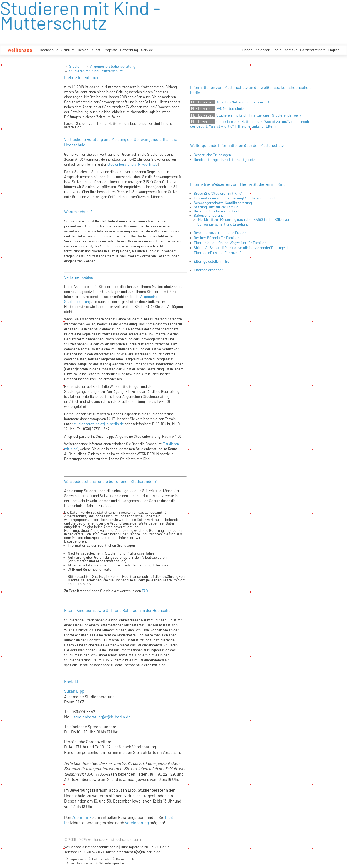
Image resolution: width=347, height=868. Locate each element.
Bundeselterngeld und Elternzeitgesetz (224, 160)
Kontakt (291, 50)
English (334, 50)
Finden (247, 50)
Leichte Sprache (78, 863)
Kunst (96, 50)
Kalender (262, 50)
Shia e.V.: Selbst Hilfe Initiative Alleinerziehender (232, 248)
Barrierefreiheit (312, 50)
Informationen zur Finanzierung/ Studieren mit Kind (234, 198)
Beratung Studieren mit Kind (216, 211)
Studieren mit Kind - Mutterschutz (96, 71)
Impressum (75, 859)
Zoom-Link (82, 817)
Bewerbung (129, 50)
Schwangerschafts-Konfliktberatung (223, 203)
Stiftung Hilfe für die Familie (216, 207)
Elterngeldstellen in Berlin (214, 261)
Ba (196, 215)
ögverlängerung (211, 215)
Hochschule (49, 50)
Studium (68, 50)
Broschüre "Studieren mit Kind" (218, 193)
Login (277, 50)
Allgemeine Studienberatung (113, 66)
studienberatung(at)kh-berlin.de (132, 164)
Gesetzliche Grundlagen (212, 155)
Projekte (110, 50)
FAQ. (145, 591)
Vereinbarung (137, 823)
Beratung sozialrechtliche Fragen (220, 233)
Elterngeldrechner (208, 270)
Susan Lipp (74, 691)
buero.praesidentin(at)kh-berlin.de (133, 852)
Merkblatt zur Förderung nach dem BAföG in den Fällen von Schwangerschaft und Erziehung (244, 222)
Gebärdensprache (109, 863)
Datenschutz (98, 859)
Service (147, 50)
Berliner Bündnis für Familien (217, 238)
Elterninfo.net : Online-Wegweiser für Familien (230, 243)
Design (83, 50)
